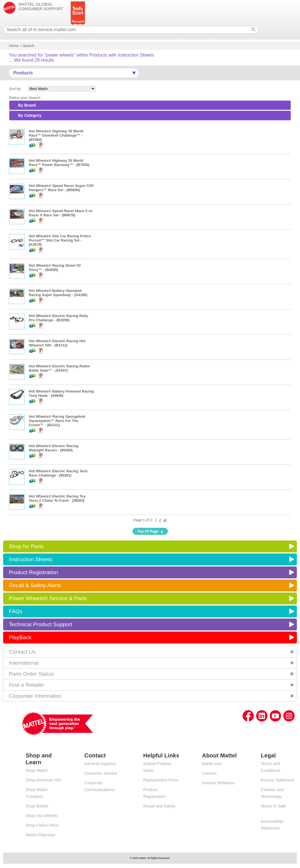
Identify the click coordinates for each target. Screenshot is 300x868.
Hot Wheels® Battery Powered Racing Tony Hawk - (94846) (61, 393)
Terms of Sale (274, 806)
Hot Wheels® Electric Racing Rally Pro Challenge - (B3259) (58, 318)
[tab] (150, 105)
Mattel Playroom (41, 835)
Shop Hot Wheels (42, 816)
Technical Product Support (40, 624)
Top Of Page (148, 531)
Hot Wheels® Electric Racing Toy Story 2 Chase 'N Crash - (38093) (57, 498)
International (24, 663)
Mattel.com (212, 764)
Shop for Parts (26, 546)
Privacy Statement (278, 780)
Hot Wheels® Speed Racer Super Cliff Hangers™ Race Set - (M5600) (61, 188)
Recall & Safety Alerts (35, 585)
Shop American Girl (43, 780)
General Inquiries (100, 764)
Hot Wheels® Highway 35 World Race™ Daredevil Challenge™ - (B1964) (56, 135)
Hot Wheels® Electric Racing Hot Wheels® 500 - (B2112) (57, 343)
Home (14, 46)
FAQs (16, 611)
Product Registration (33, 572)
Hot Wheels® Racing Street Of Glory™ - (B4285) (55, 268)
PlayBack (20, 637)
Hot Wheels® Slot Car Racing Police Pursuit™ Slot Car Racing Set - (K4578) (60, 240)
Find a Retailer (26, 685)
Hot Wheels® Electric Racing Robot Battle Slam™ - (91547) (59, 368)
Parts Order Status (31, 674)
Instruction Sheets (31, 559)
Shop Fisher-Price (42, 825)
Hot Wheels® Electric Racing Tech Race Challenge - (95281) (58, 473)
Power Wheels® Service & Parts (48, 598)
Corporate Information (35, 696)
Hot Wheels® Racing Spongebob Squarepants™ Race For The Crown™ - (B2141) (57, 421)
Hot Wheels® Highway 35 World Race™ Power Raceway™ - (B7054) (59, 163)
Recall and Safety (159, 806)
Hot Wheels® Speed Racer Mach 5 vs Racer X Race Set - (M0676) (61, 213)
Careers (209, 773)
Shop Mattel (37, 770)
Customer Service (101, 773)
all (165, 520)
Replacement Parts (161, 780)
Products (23, 73)
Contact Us (22, 652)
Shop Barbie (37, 806)
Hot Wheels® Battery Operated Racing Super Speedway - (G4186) (58, 293)
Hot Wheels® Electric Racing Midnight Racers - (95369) (54, 448)
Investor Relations (219, 783)
